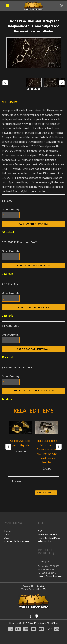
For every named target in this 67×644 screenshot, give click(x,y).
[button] (8, 6)
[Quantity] (11, 215)
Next (59, 447)
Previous (8, 447)
